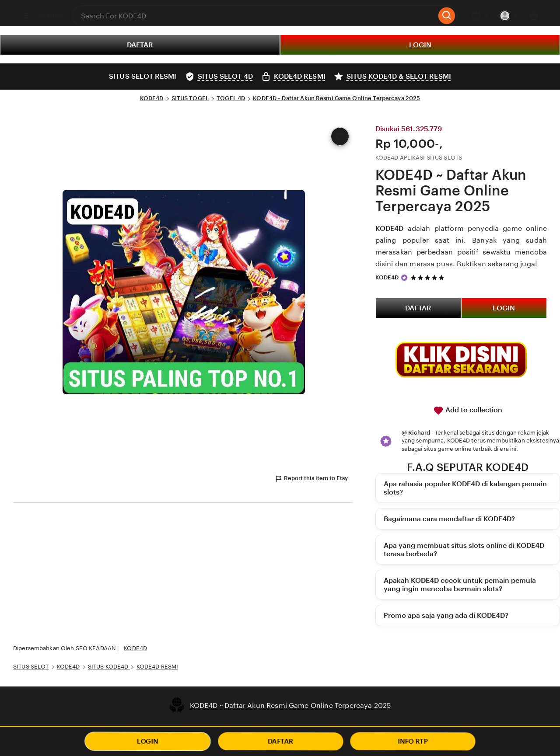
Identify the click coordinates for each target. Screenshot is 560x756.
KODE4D (152, 98)
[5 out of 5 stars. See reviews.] (429, 277)
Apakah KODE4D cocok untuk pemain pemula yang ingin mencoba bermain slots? (460, 585)
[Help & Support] (480, 16)
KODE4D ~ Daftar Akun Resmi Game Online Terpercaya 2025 (336, 98)
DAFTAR (140, 45)
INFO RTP (413, 741)
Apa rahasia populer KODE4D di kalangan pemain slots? (465, 488)
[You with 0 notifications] (509, 16)
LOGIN (420, 45)
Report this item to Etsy (311, 479)
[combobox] (254, 16)
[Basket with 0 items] (534, 16)
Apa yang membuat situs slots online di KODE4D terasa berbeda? (464, 550)
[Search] (447, 16)
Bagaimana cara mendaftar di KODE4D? (449, 519)
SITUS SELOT (31, 667)
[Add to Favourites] (340, 136)
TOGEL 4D (231, 98)
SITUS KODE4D (109, 667)
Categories (43, 16)
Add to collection (468, 411)
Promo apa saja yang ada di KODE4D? (446, 615)
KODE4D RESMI (157, 667)
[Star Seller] (404, 278)
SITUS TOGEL (190, 98)
